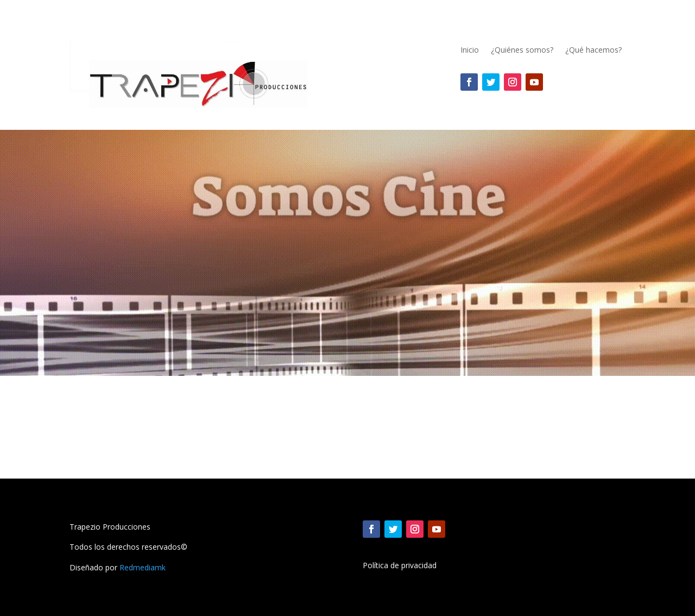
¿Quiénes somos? (522, 51)
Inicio (470, 51)
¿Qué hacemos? (593, 51)
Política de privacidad (400, 566)
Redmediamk (143, 567)
